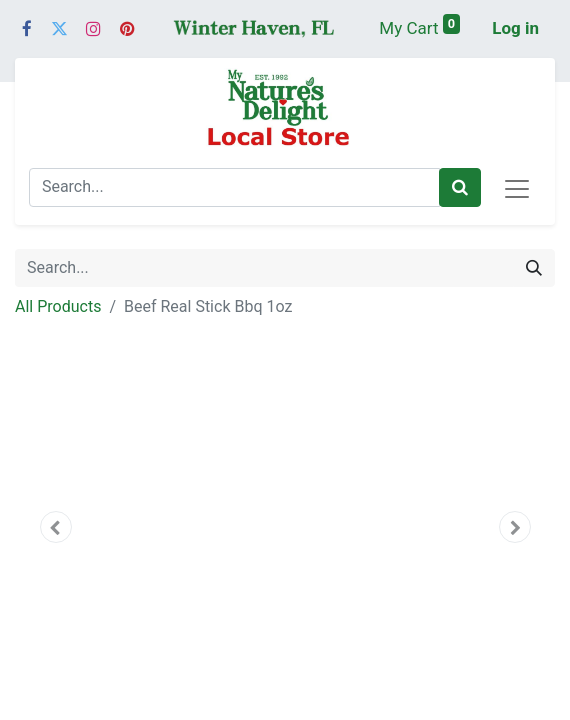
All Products (58, 306)
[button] (55, 527)
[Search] (460, 188)
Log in (515, 28)
